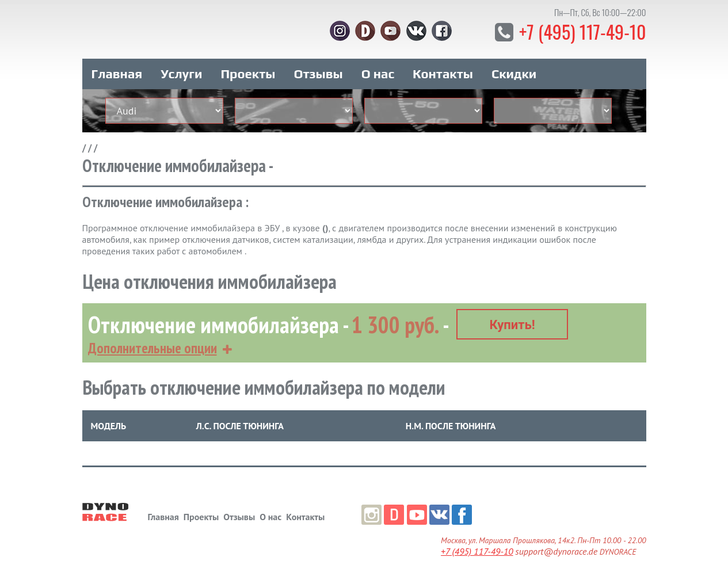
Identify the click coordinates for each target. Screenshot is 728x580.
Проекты (248, 74)
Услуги (181, 74)
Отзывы (318, 74)
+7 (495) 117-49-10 (583, 31)
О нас (378, 74)
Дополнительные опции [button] (153, 348)
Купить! (512, 325)
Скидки (514, 74)
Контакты (443, 74)
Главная (117, 74)
